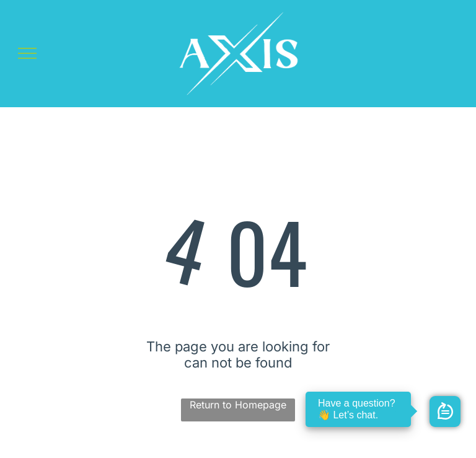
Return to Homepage (238, 405)
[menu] (27, 53)
